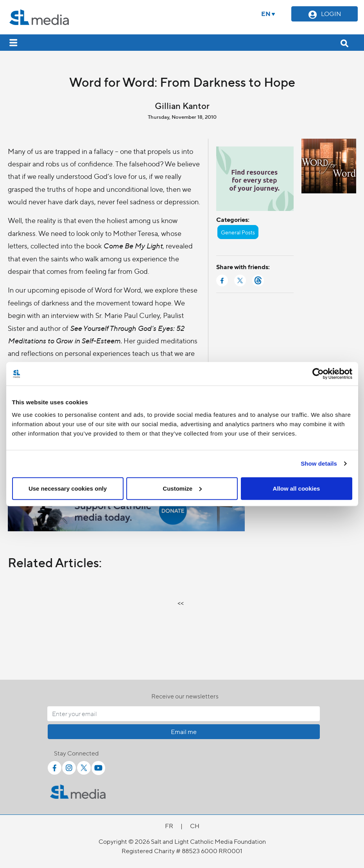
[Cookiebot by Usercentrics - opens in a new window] (318, 374)
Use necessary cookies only (68, 488)
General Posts (238, 232)
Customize (182, 488)
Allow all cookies (297, 488)
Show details (319, 463)
